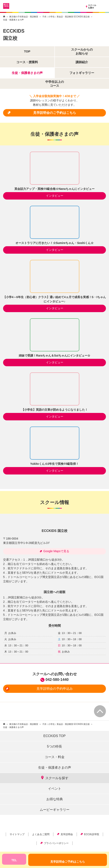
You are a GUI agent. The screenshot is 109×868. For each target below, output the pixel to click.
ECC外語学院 (90, 834)
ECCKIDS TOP (55, 736)
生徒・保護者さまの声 (55, 768)
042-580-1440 (57, 680)
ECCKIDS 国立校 (54, 531)
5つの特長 (54, 746)
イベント (55, 789)
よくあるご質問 (41, 834)
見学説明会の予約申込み (39, 689)
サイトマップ (17, 834)
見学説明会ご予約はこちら (68, 862)
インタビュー (55, 196)
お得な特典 (55, 799)
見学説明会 (65, 834)
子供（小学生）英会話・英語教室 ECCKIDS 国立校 (66, 17)
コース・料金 (55, 757)
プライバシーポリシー (54, 843)
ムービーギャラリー (55, 810)
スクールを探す (91, 7)
